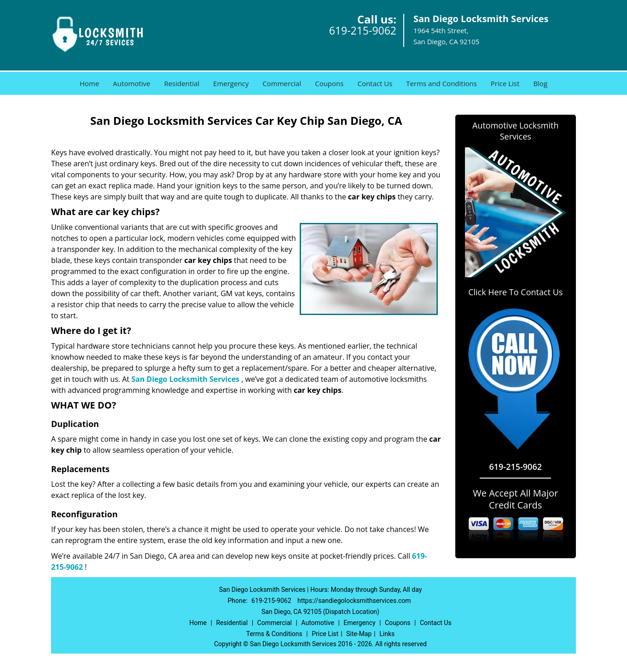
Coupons (329, 83)
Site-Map (359, 634)
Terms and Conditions (441, 83)
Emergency (231, 83)
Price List (505, 83)
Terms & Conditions (274, 634)
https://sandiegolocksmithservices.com (354, 601)
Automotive (131, 83)
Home (89, 83)
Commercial (282, 83)
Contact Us (375, 83)
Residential (182, 83)
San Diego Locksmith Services (185, 379)
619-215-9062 (363, 30)
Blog (540, 83)
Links (387, 634)
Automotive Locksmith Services (515, 131)
